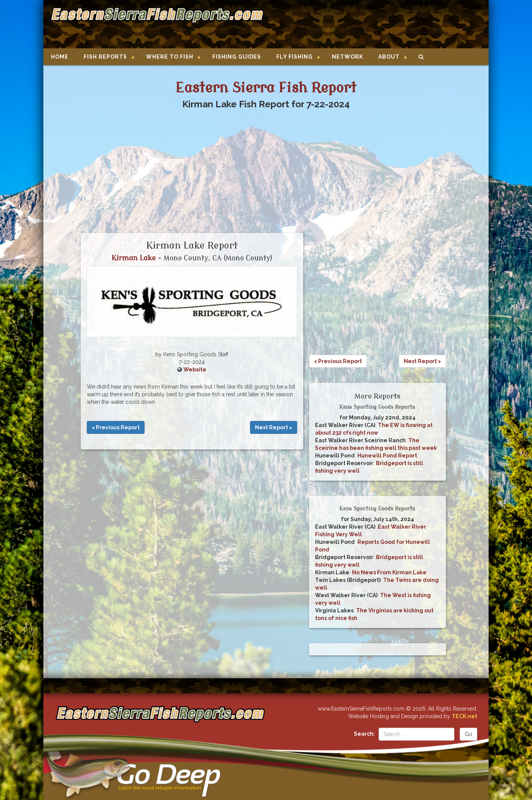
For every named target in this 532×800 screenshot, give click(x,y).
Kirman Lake (134, 258)
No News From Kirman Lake (389, 572)
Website (195, 370)
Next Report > (274, 427)
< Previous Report (116, 427)
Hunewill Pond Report (387, 456)
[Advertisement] (373, 25)
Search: (364, 734)
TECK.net (464, 716)
